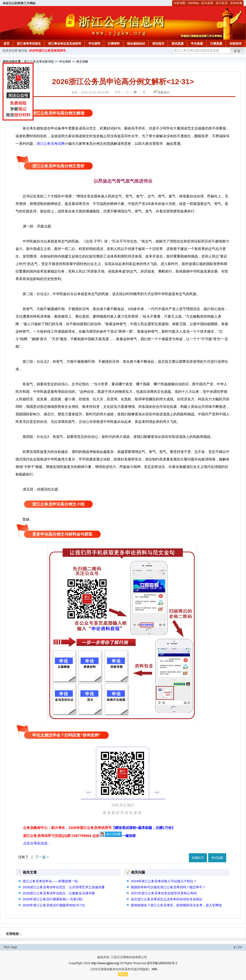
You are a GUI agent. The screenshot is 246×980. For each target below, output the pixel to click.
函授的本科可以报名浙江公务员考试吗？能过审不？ (168, 887)
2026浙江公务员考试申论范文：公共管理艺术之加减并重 (64, 887)
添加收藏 (236, 3)
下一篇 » (42, 857)
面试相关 (158, 44)
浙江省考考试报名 (29, 44)
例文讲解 (82, 62)
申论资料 (94, 44)
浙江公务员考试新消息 (39, 62)
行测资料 (114, 44)
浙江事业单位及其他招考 (65, 44)
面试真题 (178, 44)
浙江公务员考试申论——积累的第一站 (50, 881)
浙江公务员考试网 (51, 144)
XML (155, 969)
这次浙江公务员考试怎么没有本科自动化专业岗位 (167, 899)
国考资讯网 (10, 51)
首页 (7, 44)
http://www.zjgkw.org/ (105, 963)
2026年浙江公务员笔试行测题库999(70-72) (54, 905)
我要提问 (163, 92)
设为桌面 (207, 3)
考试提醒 (217, 858)
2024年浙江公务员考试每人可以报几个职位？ (164, 881)
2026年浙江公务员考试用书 (47, 51)
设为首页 (222, 3)
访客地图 (179, 3)
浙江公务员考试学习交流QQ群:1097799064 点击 (61, 836)
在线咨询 (235, 44)
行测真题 (216, 44)
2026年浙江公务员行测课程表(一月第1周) (53, 899)
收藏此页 (198, 858)
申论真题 (197, 44)
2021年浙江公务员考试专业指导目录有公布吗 (164, 893)
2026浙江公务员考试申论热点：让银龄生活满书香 (59, 893)
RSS (7, 947)
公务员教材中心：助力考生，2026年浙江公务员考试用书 (99, 828)
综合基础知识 (136, 44)
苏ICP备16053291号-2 (162, 963)
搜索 (237, 51)
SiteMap (193, 3)
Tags (14, 947)
